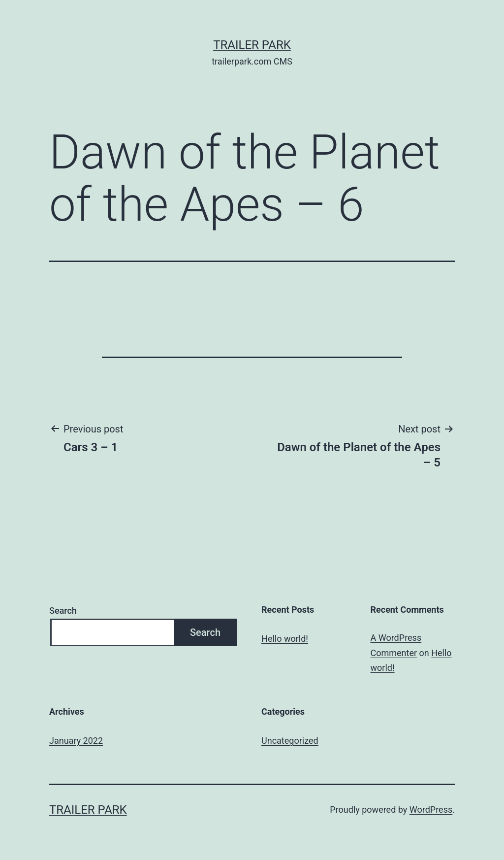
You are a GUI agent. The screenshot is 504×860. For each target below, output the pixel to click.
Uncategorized (290, 741)
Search (63, 611)
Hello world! (285, 639)
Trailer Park (252, 45)
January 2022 (76, 741)
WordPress (431, 810)
